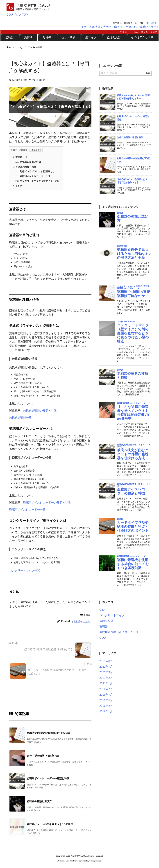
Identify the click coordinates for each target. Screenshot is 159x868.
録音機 (47, 37)
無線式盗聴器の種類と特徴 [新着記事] (130, 137)
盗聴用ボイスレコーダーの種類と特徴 (47, 503)
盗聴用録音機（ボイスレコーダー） (122, 632)
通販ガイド (126, 32)
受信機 (28, 37)
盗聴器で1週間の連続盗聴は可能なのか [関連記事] (49, 733)
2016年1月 (106, 711)
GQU (12, 47)
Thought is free (95, 861)
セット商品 (68, 37)
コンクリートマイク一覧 (25, 571)
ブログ (154, 32)
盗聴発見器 (114, 37)
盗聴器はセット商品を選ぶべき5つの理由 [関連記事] (50, 824)
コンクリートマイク (112, 615)
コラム (144, 32)
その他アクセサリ (142, 37)
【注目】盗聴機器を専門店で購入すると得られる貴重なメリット (118, 27)
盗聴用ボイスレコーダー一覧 (27, 510)
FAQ (136, 32)
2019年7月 (106, 695)
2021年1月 (106, 683)
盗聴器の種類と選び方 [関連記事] (39, 801)
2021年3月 (106, 672)
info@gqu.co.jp (82, 621)
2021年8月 (106, 661)
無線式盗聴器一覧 (20, 418)
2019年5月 (106, 700)
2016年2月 (106, 706)
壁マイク (91, 37)
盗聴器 (10, 37)
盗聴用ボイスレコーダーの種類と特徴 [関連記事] (48, 778)
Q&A (102, 610)
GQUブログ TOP (17, 15)
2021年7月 (106, 667)
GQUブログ (24, 47)
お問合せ (152, 23)
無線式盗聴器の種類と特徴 (40, 411)
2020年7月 (106, 689)
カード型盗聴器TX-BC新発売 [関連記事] (43, 756)
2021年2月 (106, 678)
